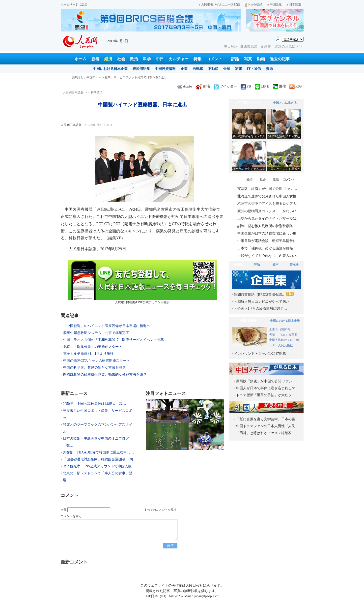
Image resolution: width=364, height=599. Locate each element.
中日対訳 (231, 46)
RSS (296, 86)
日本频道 (294, 4)
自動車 (198, 69)
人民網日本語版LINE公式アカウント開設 (142, 282)
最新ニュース (74, 393)
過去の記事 (280, 59)
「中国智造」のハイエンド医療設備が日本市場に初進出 (107, 326)
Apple (185, 86)
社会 (121, 59)
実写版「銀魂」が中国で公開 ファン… (267, 189)
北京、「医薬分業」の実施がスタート (93, 347)
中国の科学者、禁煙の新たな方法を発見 (94, 368)
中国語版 (275, 4)
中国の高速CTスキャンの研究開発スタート (97, 361)
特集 (197, 59)
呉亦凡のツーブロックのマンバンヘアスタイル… (98, 428)
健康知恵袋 (249, 46)
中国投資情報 (165, 69)
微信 (279, 86)
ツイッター (225, 86)
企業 (184, 69)
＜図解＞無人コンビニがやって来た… (263, 302)
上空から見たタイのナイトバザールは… (269, 219)
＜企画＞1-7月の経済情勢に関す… (261, 309)
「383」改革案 (288, 335)
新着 (95, 59)
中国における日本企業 (110, 69)
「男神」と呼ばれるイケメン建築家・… (267, 433)
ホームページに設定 (74, 4)
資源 (269, 69)
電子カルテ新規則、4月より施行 (88, 354)
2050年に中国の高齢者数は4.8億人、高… (95, 404)
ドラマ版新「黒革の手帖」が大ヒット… (267, 395)
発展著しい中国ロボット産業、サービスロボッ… (98, 414)
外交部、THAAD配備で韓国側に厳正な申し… (98, 452)
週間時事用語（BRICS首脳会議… (264, 294)
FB (246, 86)
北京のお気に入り (288, 46)
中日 (160, 59)
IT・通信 (254, 69)
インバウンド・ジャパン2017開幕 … (263, 354)
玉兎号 (274, 329)
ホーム (81, 59)
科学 (147, 59)
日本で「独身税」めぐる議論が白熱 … (269, 248)
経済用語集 (141, 69)
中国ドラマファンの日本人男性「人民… (267, 426)
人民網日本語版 (73, 92)
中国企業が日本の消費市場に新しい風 (267, 233)
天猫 (272, 335)
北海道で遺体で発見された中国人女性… (269, 196)
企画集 (266, 46)
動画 (261, 59)
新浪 (203, 86)
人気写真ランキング (248, 103)
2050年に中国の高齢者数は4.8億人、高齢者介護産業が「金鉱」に (115, 77)
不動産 (213, 69)
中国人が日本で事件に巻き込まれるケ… (267, 388)
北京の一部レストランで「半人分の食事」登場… (98, 477)
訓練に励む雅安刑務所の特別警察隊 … (269, 226)
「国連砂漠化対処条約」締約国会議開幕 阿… (100, 459)
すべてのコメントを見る (160, 510)
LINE (262, 86)
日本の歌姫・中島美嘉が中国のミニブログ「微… (96, 442)
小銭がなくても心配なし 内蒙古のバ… (269, 256)
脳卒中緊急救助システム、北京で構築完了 (96, 333)
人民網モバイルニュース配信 (219, 4)
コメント (214, 59)
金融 (227, 69)
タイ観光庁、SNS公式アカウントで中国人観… (99, 466)
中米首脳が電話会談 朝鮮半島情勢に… (269, 241)
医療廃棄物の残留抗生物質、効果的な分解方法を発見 (105, 374)
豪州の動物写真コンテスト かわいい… (269, 211)
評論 (235, 59)
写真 (248, 59)
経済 (108, 59)
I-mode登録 (254, 4)
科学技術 (97, 92)
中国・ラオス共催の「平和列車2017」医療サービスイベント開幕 (113, 340)
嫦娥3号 (285, 329)
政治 (134, 59)
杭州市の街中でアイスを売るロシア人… (269, 204)
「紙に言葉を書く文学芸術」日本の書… (267, 419)
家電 (239, 69)
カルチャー (179, 59)
